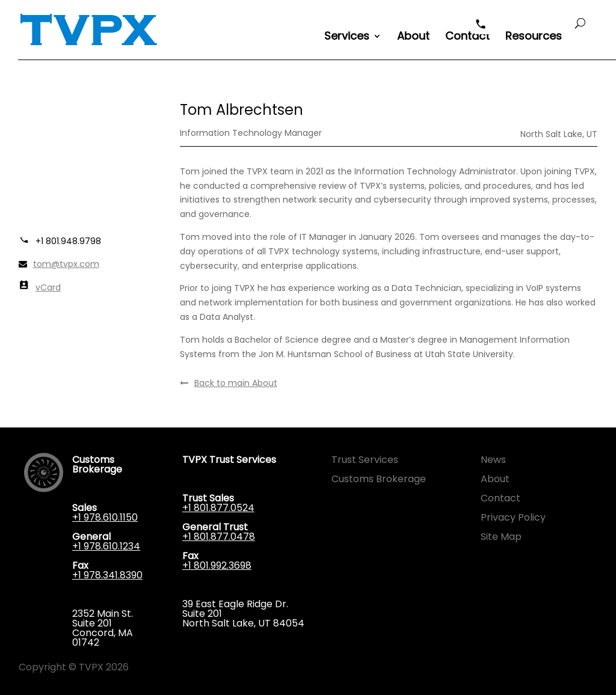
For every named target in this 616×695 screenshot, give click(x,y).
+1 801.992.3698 (217, 565)
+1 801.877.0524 (218, 508)
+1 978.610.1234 (106, 546)
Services (347, 38)
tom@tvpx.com (66, 264)
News (493, 460)
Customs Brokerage (379, 479)
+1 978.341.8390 (107, 575)
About (413, 38)
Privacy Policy (513, 517)
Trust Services (365, 460)
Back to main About (229, 383)
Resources (534, 38)
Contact (467, 38)
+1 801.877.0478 (219, 537)
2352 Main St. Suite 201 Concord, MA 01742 (103, 628)
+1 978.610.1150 (105, 517)
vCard (48, 287)
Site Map (501, 537)
